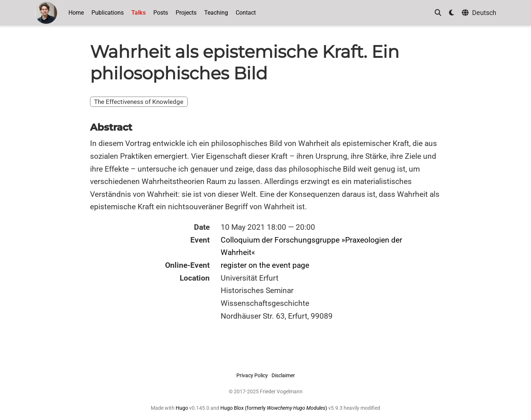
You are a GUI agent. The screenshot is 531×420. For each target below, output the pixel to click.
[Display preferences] (452, 13)
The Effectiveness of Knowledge (139, 102)
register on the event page (265, 265)
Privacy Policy (252, 375)
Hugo (182, 408)
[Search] (438, 13)
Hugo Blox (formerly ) (274, 408)
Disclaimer (283, 375)
